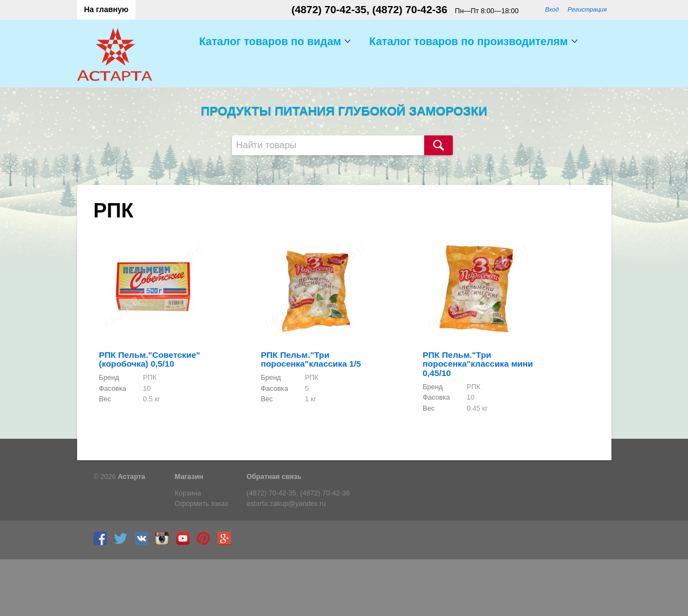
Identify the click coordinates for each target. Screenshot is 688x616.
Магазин (189, 477)
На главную (107, 9)
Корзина (188, 493)
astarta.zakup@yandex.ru (286, 504)
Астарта (132, 477)
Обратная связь (274, 477)
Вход (552, 9)
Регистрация (587, 9)
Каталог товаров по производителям (468, 41)
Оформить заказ (201, 504)
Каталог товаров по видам (270, 41)
